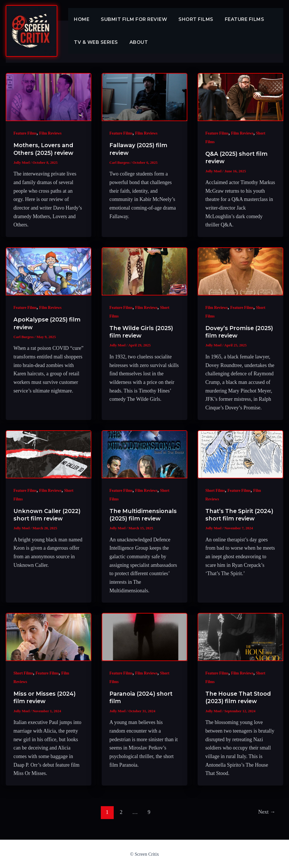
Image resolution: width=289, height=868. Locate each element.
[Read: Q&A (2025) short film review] (240, 97)
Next (266, 811)
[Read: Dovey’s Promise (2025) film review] (240, 271)
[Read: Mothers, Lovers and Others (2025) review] (49, 97)
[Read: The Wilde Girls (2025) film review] (144, 271)
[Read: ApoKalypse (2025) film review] (49, 271)
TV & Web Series (95, 42)
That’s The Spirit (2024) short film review (231, 518)
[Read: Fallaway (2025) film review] (144, 97)
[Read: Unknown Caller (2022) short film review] (49, 454)
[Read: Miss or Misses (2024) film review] (49, 637)
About (135, 42)
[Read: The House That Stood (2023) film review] (240, 637)
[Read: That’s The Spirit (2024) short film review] (240, 454)
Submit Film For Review (130, 19)
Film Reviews (51, 133)
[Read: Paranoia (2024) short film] (144, 637)
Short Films (190, 19)
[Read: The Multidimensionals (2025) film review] (144, 454)
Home (80, 19)
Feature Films (237, 19)
